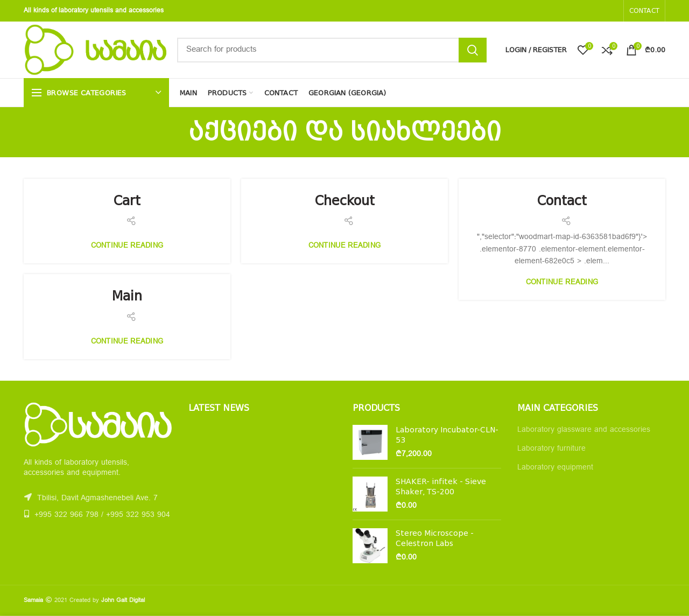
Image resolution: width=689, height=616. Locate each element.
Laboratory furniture (551, 449)
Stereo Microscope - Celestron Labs (435, 538)
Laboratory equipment (555, 468)
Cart (127, 201)
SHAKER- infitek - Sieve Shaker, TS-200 (441, 486)
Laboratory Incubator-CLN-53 (447, 435)
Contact (562, 201)
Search (473, 50)
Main (127, 296)
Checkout (345, 201)
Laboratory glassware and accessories (584, 430)
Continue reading (127, 246)
